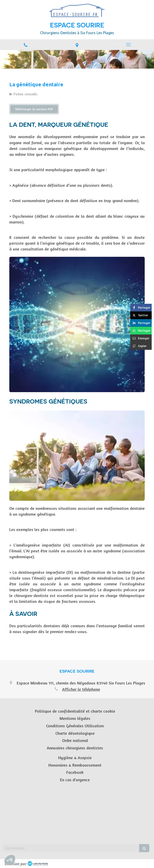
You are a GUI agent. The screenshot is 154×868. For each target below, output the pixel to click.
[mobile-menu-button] (128, 45)
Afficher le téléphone (81, 689)
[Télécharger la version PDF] (34, 109)
